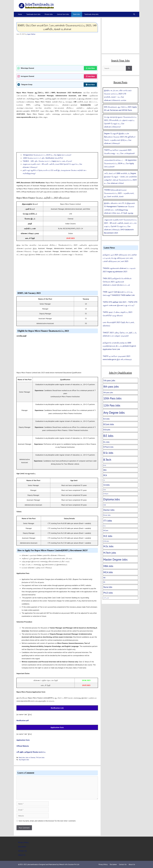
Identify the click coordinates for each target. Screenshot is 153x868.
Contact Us (22, 851)
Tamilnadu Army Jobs (91, 14)
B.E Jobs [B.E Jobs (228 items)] (108, 436)
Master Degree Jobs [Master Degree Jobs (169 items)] (115, 559)
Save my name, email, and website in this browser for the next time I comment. (47, 821)
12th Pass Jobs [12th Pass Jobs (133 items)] (112, 405)
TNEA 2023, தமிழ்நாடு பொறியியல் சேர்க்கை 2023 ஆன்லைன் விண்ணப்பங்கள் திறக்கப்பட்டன (117, 282)
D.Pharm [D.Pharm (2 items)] (106, 494)
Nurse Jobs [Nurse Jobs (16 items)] (108, 587)
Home (20, 14)
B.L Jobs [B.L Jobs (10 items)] (106, 442)
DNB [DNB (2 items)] (105, 505)
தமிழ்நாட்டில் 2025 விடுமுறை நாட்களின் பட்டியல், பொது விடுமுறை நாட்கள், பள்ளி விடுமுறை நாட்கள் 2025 (120, 258)
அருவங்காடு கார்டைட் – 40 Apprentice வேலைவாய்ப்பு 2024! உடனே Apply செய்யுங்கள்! (120, 163)
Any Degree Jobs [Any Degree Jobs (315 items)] (114, 413)
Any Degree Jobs (24, 760)
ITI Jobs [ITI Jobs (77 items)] (108, 521)
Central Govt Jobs (63, 14)
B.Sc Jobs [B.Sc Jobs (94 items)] (108, 453)
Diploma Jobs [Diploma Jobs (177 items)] (112, 499)
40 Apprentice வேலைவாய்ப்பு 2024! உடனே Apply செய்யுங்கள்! (47, 155)
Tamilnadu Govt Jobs (33, 14)
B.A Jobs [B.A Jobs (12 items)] (106, 419)
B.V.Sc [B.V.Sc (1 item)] (105, 465)
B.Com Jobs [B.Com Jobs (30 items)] (109, 424)
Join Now (90, 68)
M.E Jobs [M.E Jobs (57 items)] (108, 536)
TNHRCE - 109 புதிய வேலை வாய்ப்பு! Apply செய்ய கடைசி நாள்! (47, 161)
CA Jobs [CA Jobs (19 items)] (107, 485)
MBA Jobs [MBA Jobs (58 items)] (108, 566)
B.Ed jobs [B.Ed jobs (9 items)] (107, 430)
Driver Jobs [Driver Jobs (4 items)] (107, 515)
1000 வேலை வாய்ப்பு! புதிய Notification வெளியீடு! (43, 158)
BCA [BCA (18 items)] (105, 475)
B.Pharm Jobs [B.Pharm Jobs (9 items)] (108, 447)
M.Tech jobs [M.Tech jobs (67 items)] (110, 553)
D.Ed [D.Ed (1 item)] (105, 490)
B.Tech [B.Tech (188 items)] (107, 460)
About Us (22, 855)
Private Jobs (49, 14)
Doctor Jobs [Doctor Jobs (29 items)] (109, 510)
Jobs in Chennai (30, 757)
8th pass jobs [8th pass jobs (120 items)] (111, 386)
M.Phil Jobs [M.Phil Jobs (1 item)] (106, 541)
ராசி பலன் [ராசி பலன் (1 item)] (106, 598)
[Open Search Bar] (134, 14)
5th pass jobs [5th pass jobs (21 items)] (109, 380)
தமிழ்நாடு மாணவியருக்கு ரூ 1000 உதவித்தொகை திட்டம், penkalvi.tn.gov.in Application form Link (119, 346)
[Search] (129, 68)
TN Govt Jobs (40, 757)
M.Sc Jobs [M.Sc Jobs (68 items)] (108, 546)
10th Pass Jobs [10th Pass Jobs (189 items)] (112, 398)
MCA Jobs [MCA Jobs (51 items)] (108, 572)
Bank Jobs (77, 14)
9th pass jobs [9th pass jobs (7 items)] (108, 392)
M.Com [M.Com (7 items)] (106, 530)
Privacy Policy (23, 842)
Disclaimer (22, 847)
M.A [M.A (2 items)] (104, 526)
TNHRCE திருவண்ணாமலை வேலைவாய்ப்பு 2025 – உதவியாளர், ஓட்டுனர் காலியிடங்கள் (119, 193)
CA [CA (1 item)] (104, 480)
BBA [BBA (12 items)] (105, 470)
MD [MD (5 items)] (104, 578)
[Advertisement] (57, 50)
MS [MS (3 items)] (104, 582)
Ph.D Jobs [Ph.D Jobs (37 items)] (108, 593)
